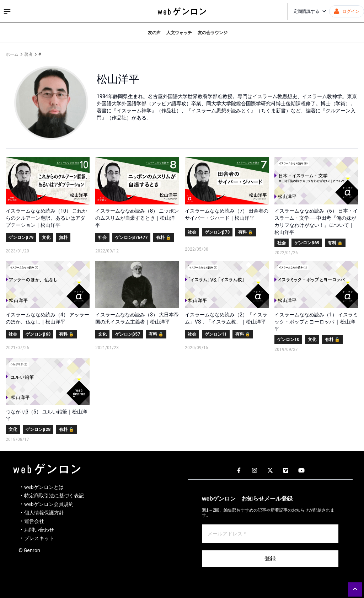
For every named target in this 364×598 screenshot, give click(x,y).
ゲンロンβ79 (21, 237)
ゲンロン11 (216, 334)
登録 (270, 558)
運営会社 (34, 521)
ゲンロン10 (288, 340)
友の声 (154, 33)
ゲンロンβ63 (38, 334)
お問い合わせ (39, 530)
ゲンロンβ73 (217, 232)
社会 (102, 237)
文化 (46, 237)
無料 (63, 237)
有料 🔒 (164, 237)
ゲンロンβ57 (128, 334)
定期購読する (310, 11)
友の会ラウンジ (213, 33)
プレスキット (39, 538)
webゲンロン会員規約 (49, 504)
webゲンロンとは (44, 487)
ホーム (12, 54)
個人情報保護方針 (44, 513)
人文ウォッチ (179, 33)
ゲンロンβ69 (307, 243)
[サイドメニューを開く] (7, 11)
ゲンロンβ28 (38, 429)
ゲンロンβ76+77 (131, 237)
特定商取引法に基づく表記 (54, 496)
